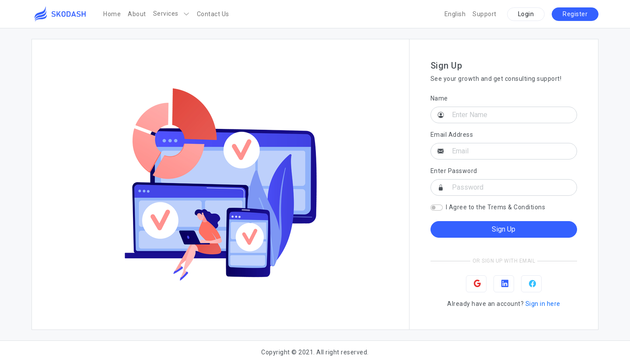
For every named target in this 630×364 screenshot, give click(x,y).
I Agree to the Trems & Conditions (496, 207)
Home (112, 14)
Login (526, 14)
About (137, 14)
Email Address (452, 135)
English (455, 14)
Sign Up (504, 229)
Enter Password (454, 171)
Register (575, 14)
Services (171, 14)
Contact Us (213, 14)
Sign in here (543, 304)
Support (485, 14)
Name (439, 98)
